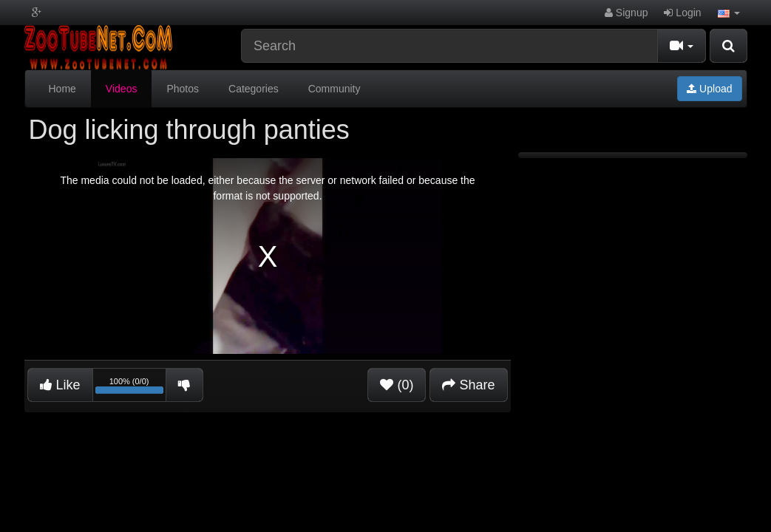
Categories (254, 89)
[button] (729, 13)
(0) (397, 385)
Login (682, 13)
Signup (626, 13)
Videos (122, 89)
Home (62, 89)
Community (334, 89)
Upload (709, 89)
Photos (183, 89)
